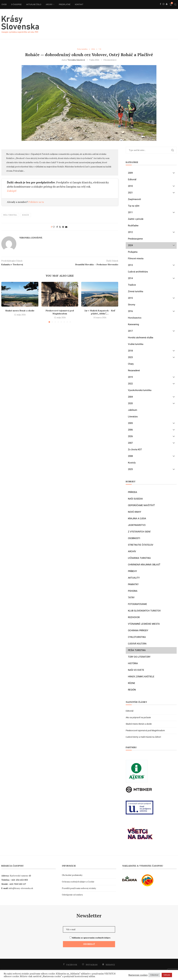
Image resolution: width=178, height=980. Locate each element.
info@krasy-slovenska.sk (21, 888)
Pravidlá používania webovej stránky (79, 888)
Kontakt (79, 4)
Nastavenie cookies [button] (138, 975)
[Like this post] (54, 227)
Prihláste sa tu (36, 202)
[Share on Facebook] (57, 227)
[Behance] (166, 7)
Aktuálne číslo (33, 4)
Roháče (26, 215)
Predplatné (65, 4)
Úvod (4, 4)
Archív (49, 4)
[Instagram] (163, 7)
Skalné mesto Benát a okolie (20, 311)
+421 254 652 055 (19, 880)
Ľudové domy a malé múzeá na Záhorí (143, 737)
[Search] (175, 4)
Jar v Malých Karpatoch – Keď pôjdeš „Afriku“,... (100, 312)
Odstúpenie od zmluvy (72, 895)
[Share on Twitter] (60, 227)
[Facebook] (160, 7)
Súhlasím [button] (167, 975)
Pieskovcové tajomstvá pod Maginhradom (60, 312)
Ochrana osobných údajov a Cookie (78, 882)
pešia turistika (10, 215)
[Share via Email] (66, 227)
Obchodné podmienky (72, 875)
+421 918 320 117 (17, 884)
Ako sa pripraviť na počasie (138, 718)
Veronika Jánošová (76, 60)
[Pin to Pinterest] (63, 227)
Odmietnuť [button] (154, 975)
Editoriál (130, 711)
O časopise (16, 4)
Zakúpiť (12, 191)
